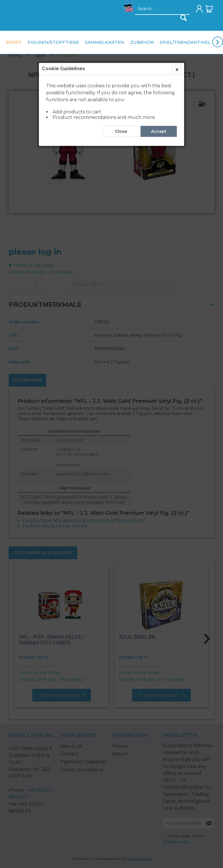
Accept (159, 131)
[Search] (184, 18)
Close (121, 131)
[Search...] (162, 9)
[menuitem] (127, 10)
